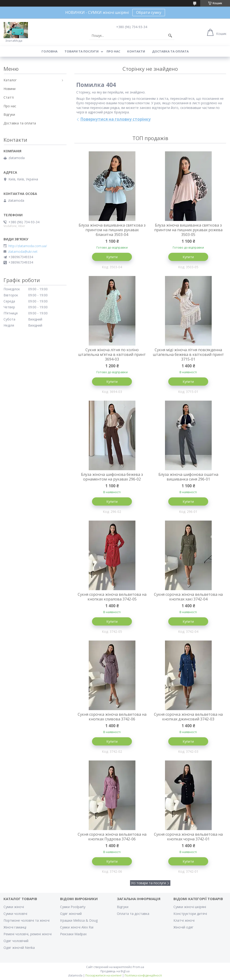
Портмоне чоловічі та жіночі (27, 920)
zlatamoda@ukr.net (23, 252)
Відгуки (9, 114)
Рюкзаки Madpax (73, 934)
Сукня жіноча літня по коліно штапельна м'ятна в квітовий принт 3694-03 (112, 354)
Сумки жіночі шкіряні (190, 907)
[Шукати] (170, 36)
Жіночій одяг (183, 927)
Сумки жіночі (14, 907)
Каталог (10, 80)
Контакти (136, 51)
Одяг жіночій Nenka (19, 948)
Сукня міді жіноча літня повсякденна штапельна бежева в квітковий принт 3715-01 (188, 354)
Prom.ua (138, 967)
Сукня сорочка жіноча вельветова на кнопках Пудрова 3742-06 (112, 837)
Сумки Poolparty (73, 907)
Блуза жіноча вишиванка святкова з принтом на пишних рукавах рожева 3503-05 (188, 230)
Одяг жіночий (71, 914)
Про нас (113, 51)
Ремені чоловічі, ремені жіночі (28, 934)
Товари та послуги (82, 51)
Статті (9, 97)
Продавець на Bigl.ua (115, 971)
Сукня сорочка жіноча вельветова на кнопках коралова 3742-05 (112, 597)
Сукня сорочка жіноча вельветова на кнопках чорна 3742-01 (188, 837)
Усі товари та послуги (148, 883)
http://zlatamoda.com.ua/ (28, 246)
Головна (50, 51)
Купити (112, 257)
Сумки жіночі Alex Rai (77, 927)
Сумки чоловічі (15, 914)
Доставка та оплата (170, 51)
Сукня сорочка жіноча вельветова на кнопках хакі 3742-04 (188, 597)
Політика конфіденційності (143, 975)
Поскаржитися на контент (103, 975)
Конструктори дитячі (190, 914)
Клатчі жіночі (184, 920)
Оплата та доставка (133, 914)
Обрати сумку (149, 12)
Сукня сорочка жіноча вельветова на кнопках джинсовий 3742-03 (188, 717)
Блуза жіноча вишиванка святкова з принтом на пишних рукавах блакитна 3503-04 (112, 230)
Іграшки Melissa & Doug (79, 920)
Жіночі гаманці (15, 927)
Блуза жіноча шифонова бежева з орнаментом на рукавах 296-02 (112, 477)
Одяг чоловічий (16, 941)
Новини (10, 89)
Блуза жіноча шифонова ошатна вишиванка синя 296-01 (188, 477)
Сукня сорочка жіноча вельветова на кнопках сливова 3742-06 (112, 717)
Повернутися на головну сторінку (115, 119)
